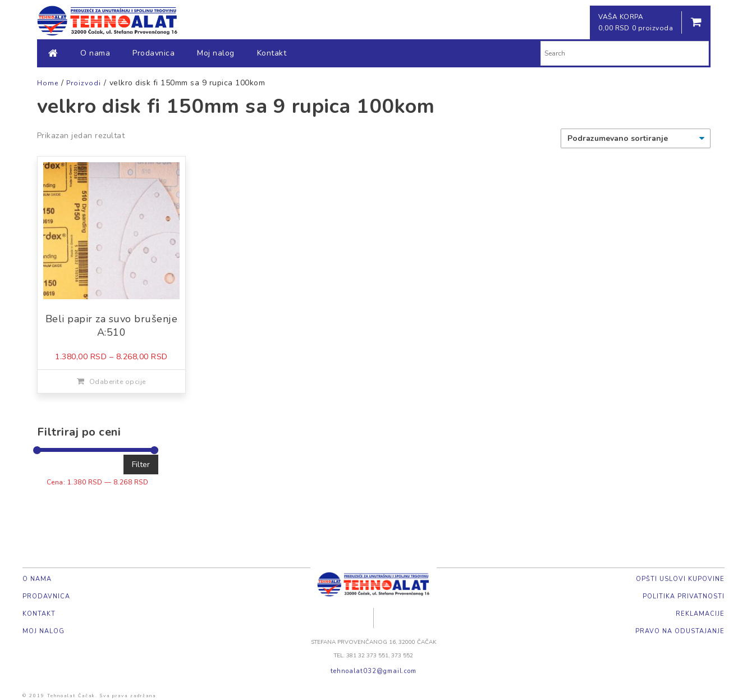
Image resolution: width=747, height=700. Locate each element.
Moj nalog (216, 53)
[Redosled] (636, 139)
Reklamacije (700, 614)
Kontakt (272, 53)
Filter (141, 465)
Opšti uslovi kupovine (680, 579)
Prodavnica (153, 53)
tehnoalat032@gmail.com (373, 671)
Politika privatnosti (684, 596)
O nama (95, 53)
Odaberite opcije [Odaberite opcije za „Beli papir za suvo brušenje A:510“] (118, 382)
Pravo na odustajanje (680, 631)
